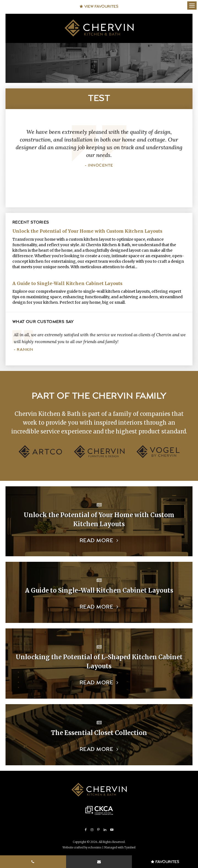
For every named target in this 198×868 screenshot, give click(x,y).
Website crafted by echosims (82, 847)
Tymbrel (130, 847)
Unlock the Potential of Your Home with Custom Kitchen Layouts (87, 231)
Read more (97, 541)
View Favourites (99, 7)
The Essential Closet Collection (99, 733)
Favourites (165, 862)
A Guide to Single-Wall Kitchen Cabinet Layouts (67, 283)
